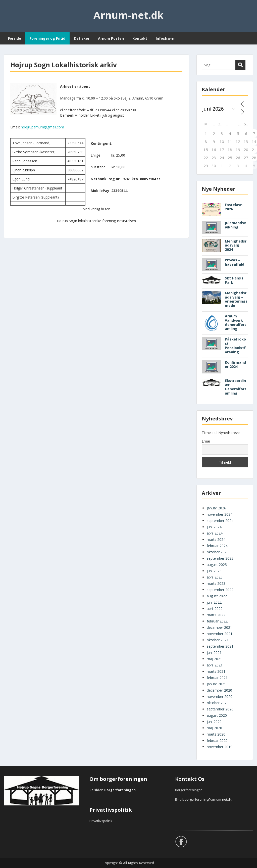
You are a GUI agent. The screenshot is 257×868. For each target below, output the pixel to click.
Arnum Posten (111, 38)
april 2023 (215, 577)
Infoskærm (166, 38)
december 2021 (219, 627)
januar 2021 (216, 684)
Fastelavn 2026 (234, 207)
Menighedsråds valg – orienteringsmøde (236, 299)
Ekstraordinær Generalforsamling (236, 387)
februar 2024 (217, 546)
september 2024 (220, 521)
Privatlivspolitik (101, 821)
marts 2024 (216, 539)
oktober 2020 (218, 703)
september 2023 (220, 558)
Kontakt (140, 38)
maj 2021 (214, 659)
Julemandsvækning (235, 225)
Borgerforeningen (120, 790)
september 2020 (220, 709)
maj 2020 (214, 728)
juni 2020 (214, 722)
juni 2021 (214, 653)
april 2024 (215, 533)
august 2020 (217, 715)
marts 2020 (216, 734)
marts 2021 (216, 671)
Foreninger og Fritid (47, 38)
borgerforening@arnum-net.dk (208, 799)
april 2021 (215, 665)
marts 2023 (216, 583)
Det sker (82, 38)
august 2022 (217, 596)
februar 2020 (217, 740)
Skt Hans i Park (234, 280)
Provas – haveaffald (235, 262)
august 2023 (217, 565)
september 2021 (220, 646)
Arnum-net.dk (128, 15)
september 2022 (220, 590)
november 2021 (220, 634)
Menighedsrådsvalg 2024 (236, 245)
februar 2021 (217, 678)
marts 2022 (216, 615)
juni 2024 (214, 527)
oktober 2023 (218, 552)
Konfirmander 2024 (235, 364)
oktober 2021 (218, 640)
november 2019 (220, 747)
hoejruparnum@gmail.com (42, 127)
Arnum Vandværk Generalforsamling (236, 322)
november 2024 (220, 514)
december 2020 (219, 690)
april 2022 (215, 609)
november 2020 (220, 696)
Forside (15, 38)
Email (206, 441)
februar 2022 (217, 621)
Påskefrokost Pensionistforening (235, 345)
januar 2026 (216, 508)
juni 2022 (214, 602)
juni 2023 (214, 571)
